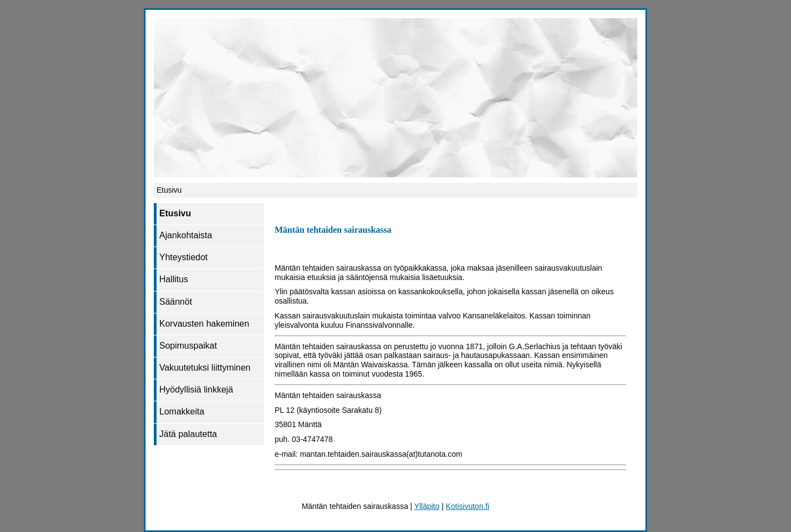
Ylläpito (427, 506)
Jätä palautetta (188, 434)
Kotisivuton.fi (467, 506)
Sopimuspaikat (188, 346)
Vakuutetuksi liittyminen (205, 368)
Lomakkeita (182, 411)
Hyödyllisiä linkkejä (196, 390)
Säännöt (176, 302)
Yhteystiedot (183, 257)
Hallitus (174, 279)
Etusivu (175, 213)
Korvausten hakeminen (204, 324)
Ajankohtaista (186, 235)
